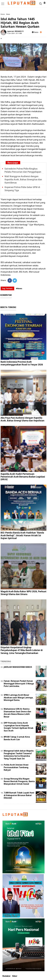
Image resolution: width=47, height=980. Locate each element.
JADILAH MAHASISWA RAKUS (18, 667)
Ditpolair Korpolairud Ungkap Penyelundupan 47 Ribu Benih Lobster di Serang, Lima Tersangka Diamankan (22, 650)
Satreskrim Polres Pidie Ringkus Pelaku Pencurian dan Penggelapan (23, 170)
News (8, 14)
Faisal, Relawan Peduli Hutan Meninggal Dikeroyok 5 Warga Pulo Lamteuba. (19, 684)
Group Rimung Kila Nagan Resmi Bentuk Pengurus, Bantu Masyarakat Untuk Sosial (19, 781)
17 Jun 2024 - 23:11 (13, 33)
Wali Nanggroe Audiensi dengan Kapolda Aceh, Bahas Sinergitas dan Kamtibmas (23, 179)
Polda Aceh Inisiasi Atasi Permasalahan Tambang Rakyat (16, 767)
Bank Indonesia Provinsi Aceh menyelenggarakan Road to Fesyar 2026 (22, 363)
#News (19, 288)
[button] (44, 2)
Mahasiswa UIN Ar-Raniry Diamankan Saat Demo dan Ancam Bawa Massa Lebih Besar (17, 713)
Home (3, 14)
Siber (15, 976)
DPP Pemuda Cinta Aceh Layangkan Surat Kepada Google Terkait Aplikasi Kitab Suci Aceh (19, 727)
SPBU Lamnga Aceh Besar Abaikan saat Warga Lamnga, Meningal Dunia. (19, 698)
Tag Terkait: (7, 288)
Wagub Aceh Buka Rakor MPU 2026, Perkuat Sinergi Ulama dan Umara (23, 593)
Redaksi (6, 976)
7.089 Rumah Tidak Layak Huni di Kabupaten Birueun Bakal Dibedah (19, 795)
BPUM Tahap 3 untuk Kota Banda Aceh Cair (17, 738)
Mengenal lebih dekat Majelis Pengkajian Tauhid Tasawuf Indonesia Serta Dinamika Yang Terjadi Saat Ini (19, 755)
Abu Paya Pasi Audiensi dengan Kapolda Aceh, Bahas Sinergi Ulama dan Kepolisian (22, 419)
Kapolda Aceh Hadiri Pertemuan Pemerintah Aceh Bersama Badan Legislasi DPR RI (23, 477)
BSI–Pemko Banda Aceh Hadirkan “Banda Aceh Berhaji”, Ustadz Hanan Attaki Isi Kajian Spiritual (22, 535)
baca (35, 32)
